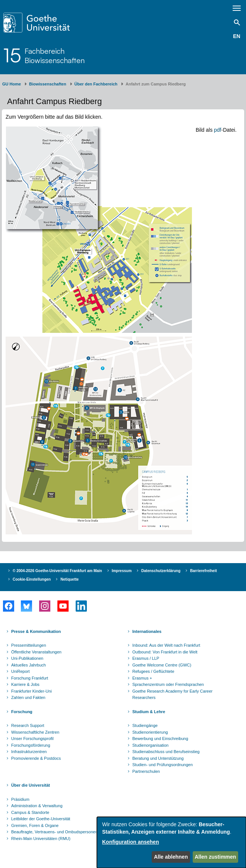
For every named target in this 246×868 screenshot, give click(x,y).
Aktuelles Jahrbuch (29, 665)
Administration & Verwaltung (37, 806)
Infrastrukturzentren (29, 752)
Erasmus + (142, 678)
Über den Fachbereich (96, 84)
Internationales (147, 631)
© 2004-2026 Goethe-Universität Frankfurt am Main (57, 571)
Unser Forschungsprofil (32, 739)
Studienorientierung (150, 732)
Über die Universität (31, 785)
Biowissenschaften (48, 84)
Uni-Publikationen (27, 658)
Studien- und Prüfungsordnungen (163, 765)
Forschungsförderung (31, 745)
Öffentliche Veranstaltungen (36, 652)
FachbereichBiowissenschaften (55, 56)
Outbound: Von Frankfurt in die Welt (165, 652)
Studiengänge (145, 725)
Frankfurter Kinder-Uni (31, 691)
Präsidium (20, 799)
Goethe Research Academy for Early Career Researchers (172, 694)
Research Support (28, 725)
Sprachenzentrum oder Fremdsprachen (168, 684)
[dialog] (171, 842)
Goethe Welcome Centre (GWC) (162, 665)
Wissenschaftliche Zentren (35, 732)
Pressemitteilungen (29, 645)
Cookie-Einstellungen (32, 579)
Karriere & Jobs (25, 684)
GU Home (12, 84)
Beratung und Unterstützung (158, 758)
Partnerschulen (146, 771)
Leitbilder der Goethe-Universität (41, 819)
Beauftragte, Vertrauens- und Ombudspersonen (54, 832)
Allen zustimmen (215, 857)
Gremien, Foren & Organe (35, 825)
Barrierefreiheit (204, 571)
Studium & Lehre (149, 712)
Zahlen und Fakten (28, 697)
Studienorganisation (150, 745)
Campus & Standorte (30, 812)
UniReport (20, 671)
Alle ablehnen (171, 857)
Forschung (22, 712)
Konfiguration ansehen (130, 842)
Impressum (122, 571)
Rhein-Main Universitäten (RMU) (41, 839)
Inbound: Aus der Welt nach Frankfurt (166, 645)
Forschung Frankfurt (30, 678)
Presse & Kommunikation (36, 631)
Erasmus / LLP (146, 658)
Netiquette (70, 579)
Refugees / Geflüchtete (153, 671)
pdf (217, 130)
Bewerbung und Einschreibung (160, 739)
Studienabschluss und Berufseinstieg (166, 752)
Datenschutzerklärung (161, 571)
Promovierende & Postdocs (36, 758)
